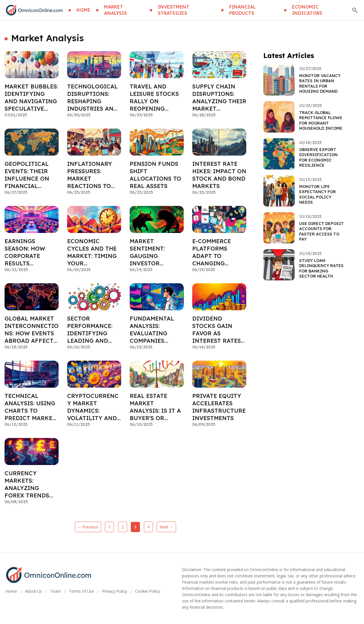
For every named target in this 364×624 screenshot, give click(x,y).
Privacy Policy (115, 591)
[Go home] (34, 10)
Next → (167, 527)
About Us (34, 591)
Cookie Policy (147, 591)
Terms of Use (81, 591)
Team (55, 591)
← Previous (88, 527)
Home (11, 591)
